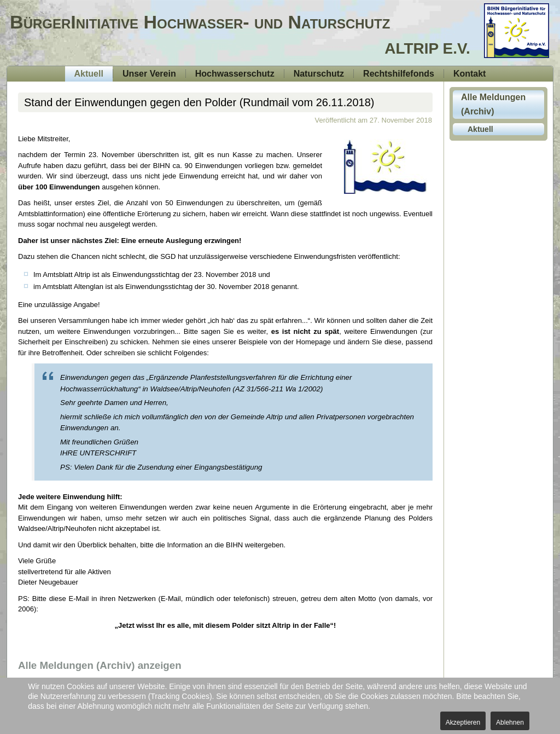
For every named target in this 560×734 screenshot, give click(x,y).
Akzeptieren (463, 723)
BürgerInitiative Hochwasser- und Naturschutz (200, 22)
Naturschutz (319, 74)
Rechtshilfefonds (399, 74)
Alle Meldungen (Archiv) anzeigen (100, 665)
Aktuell (89, 74)
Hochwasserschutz (235, 74)
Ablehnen (510, 723)
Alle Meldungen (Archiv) (493, 104)
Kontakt (470, 74)
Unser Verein (149, 74)
